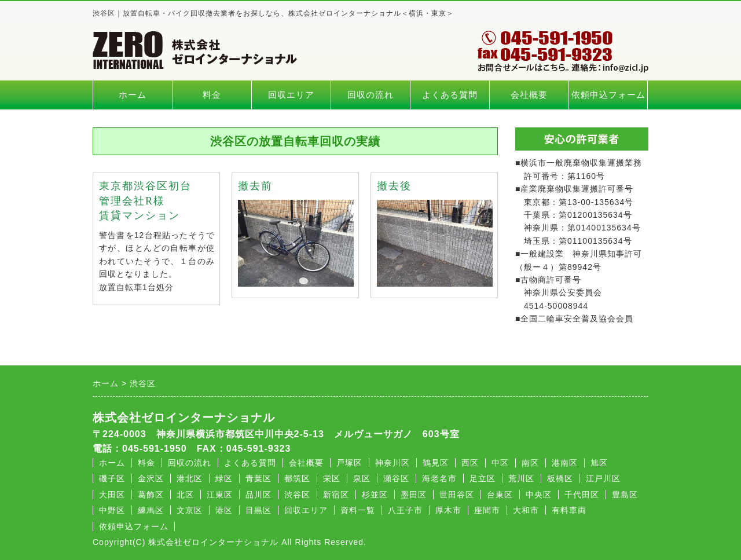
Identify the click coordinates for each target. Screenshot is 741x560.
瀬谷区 (396, 478)
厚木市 (448, 510)
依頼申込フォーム (608, 95)
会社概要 (529, 95)
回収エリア (291, 95)
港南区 (565, 463)
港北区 (190, 478)
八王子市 (405, 510)
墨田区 (414, 495)
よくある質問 (450, 95)
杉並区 (375, 495)
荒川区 (521, 478)
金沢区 (151, 478)
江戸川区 (603, 478)
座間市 (487, 510)
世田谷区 (457, 495)
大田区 (112, 495)
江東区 (220, 495)
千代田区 (582, 495)
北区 (185, 495)
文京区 (190, 510)
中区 (500, 463)
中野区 (112, 510)
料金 (212, 95)
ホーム (133, 95)
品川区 (258, 495)
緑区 (224, 478)
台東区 (500, 495)
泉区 (362, 478)
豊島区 (625, 495)
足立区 (483, 478)
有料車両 (569, 510)
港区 (224, 510)
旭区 (599, 463)
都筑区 (297, 478)
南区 (530, 463)
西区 (470, 463)
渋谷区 (297, 495)
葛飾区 (151, 495)
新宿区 (336, 495)
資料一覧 (358, 510)
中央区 (539, 495)
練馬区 (151, 510)
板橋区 (560, 478)
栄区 (332, 478)
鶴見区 (436, 463)
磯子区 (112, 478)
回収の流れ (370, 95)
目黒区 (258, 510)
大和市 (526, 510)
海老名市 (439, 478)
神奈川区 (392, 463)
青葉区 (258, 478)
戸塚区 (349, 463)
